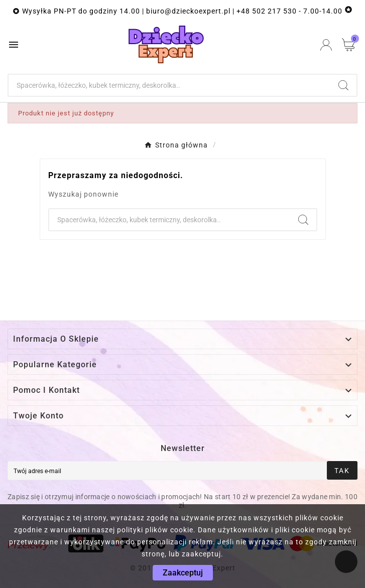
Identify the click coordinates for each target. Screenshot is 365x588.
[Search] (343, 85)
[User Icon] (326, 45)
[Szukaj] (169, 85)
